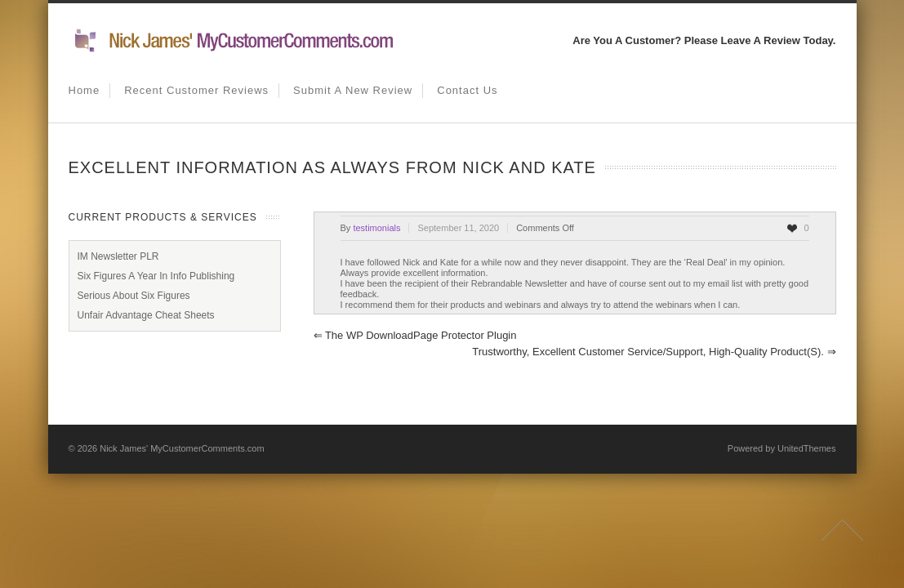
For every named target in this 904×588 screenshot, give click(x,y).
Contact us (467, 90)
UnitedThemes (807, 448)
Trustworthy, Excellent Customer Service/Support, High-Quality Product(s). (654, 352)
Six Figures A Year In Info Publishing (156, 276)
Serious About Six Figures (134, 296)
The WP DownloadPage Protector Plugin (415, 335)
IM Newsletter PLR (118, 256)
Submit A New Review (353, 90)
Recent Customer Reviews (196, 90)
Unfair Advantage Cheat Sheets (146, 315)
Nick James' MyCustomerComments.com (182, 448)
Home (85, 90)
